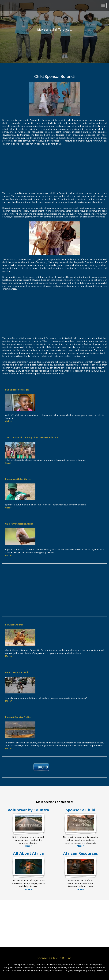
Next (103, 28)
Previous (6, 28)
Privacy (91, 970)
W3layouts (80, 970)
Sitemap (101, 970)
